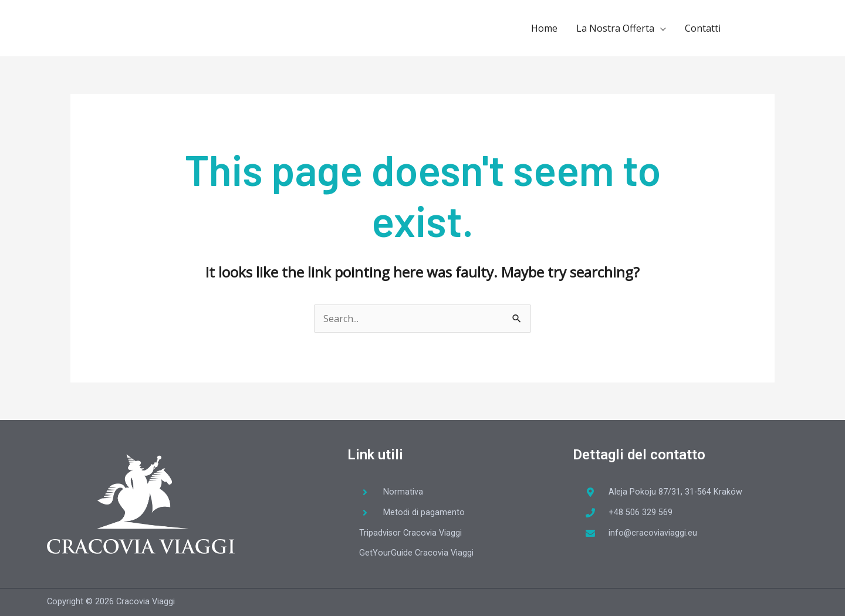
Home (544, 28)
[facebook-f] (755, 27)
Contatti (703, 28)
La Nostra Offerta (615, 28)
